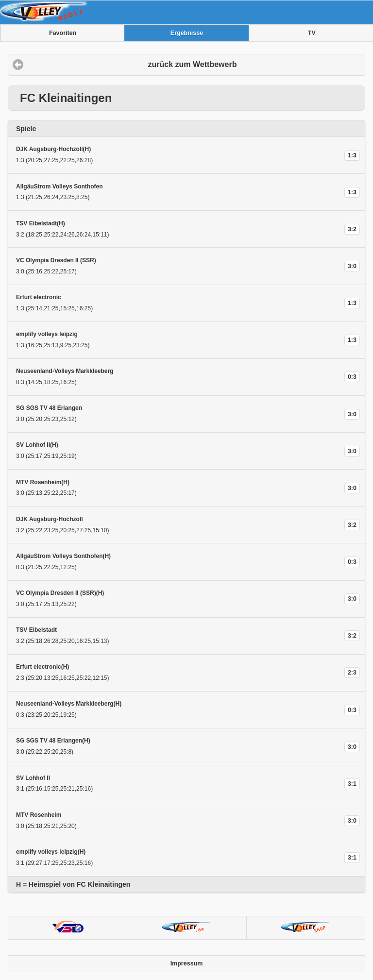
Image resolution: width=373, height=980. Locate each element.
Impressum (187, 963)
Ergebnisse (187, 33)
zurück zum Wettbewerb (193, 64)
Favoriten (63, 33)
